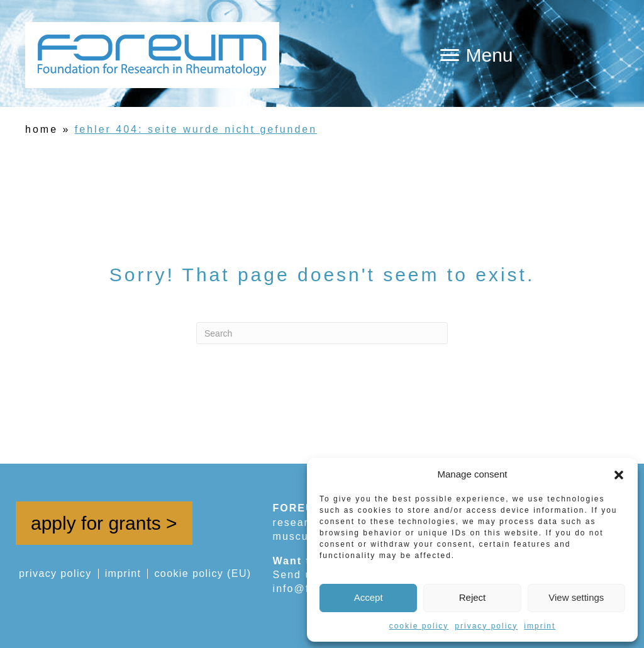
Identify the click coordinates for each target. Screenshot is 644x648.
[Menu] (476, 55)
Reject (473, 597)
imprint (540, 626)
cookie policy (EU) (203, 574)
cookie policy (419, 626)
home (42, 129)
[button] (619, 474)
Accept (369, 597)
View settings (576, 597)
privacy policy (486, 626)
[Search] (322, 333)
